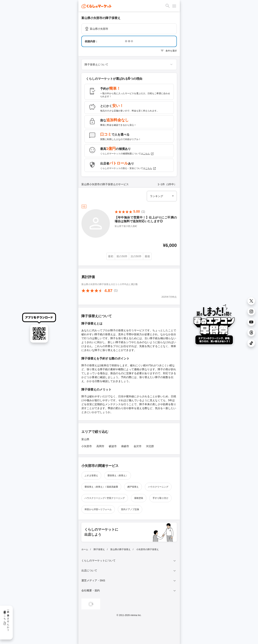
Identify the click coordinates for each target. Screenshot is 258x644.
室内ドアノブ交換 (130, 509)
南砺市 (125, 446)
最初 (111, 256)
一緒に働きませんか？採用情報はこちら (6, 620)
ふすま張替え (91, 476)
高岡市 (100, 446)
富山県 (85, 439)
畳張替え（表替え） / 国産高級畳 (101, 487)
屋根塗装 (139, 498)
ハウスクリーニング (158, 487)
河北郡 (150, 446)
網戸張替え (133, 487)
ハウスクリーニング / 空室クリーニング (105, 498)
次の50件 (136, 256)
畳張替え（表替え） (118, 476)
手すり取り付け (160, 498)
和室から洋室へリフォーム (98, 509)
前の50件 (122, 256)
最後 (147, 256)
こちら (148, 154)
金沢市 (138, 446)
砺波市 (113, 446)
